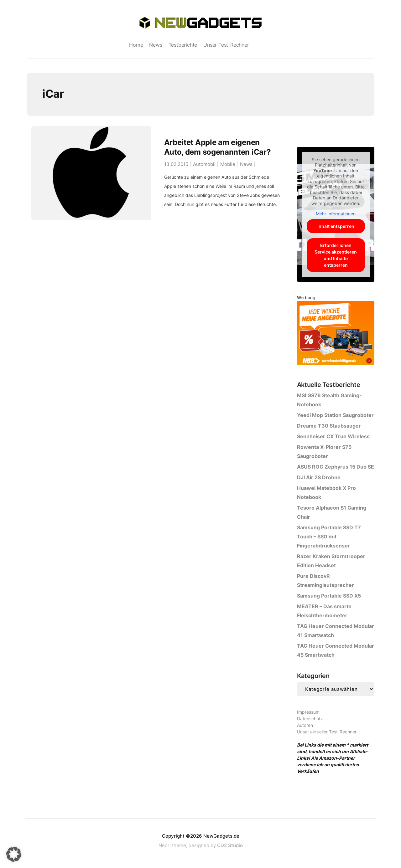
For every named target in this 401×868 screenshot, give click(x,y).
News (156, 45)
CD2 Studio (230, 845)
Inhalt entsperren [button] (336, 226)
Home (136, 45)
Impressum (308, 712)
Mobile (228, 164)
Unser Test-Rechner (226, 45)
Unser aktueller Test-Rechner (327, 732)
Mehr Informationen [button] (336, 214)
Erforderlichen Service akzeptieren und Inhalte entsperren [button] (336, 255)
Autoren (305, 725)
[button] (14, 854)
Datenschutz (310, 719)
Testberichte (183, 45)
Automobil (204, 164)
